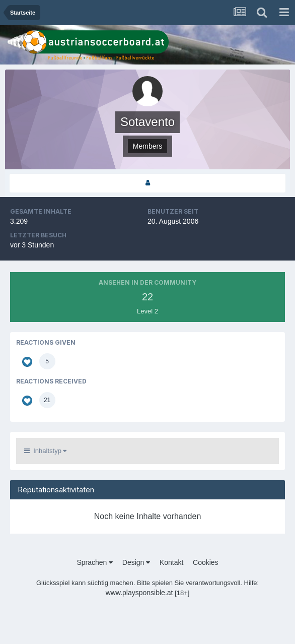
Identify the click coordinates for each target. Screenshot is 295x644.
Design (136, 562)
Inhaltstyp (45, 451)
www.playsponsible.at (139, 593)
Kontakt (171, 562)
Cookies (206, 562)
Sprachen (95, 562)
